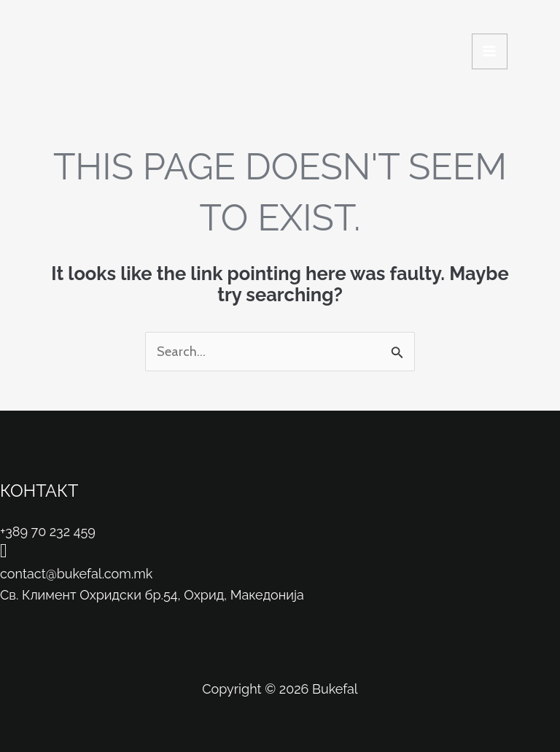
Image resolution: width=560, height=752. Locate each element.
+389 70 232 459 (48, 531)
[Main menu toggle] (490, 51)
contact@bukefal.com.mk (76, 574)
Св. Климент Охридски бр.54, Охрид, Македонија (152, 595)
